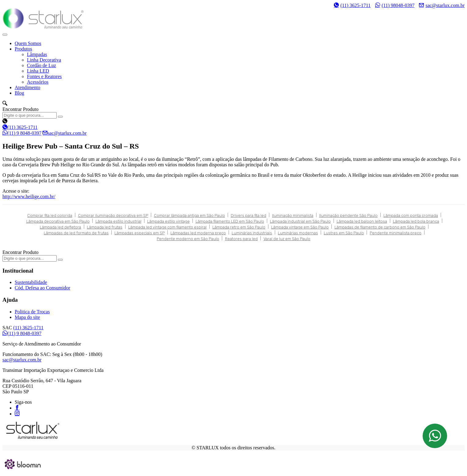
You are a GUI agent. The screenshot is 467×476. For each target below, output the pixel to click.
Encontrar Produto (21, 109)
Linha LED (38, 71)
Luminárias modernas (298, 233)
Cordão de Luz (41, 65)
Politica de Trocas (32, 312)
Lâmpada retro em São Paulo (239, 227)
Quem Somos (28, 43)
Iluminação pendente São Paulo (348, 215)
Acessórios (38, 82)
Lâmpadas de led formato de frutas (76, 233)
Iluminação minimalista (293, 215)
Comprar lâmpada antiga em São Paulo (189, 215)
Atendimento (28, 87)
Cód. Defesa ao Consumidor (42, 288)
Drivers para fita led (248, 215)
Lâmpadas (37, 54)
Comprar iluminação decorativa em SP (113, 215)
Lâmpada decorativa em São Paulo (58, 221)
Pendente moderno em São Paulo (188, 239)
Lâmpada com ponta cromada (411, 215)
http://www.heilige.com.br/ (29, 196)
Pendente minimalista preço (396, 233)
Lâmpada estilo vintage (168, 221)
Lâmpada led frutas (105, 227)
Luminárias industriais (252, 233)
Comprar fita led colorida (50, 215)
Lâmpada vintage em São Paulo (300, 227)
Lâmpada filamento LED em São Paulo (230, 221)
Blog (19, 93)
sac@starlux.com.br (442, 5)
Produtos (23, 49)
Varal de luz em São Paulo (287, 239)
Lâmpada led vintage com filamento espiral (167, 227)
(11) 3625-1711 (352, 5)
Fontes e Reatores (44, 76)
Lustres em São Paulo (344, 233)
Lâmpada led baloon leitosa (362, 221)
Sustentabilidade (31, 282)
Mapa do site (27, 317)
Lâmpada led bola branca (416, 221)
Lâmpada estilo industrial (118, 221)
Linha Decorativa (44, 60)
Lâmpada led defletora (60, 227)
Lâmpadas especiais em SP (140, 233)
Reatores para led (241, 239)
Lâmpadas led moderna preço (198, 233)
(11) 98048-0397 (395, 5)
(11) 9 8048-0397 (22, 133)
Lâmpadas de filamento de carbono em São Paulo (380, 227)
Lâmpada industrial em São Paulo (300, 221)
